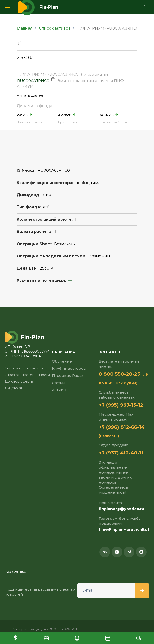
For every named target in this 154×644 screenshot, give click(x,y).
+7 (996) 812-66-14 (122, 427)
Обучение (62, 361)
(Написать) (109, 436)
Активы (59, 390)
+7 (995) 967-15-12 (121, 405)
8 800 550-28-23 (119, 374)
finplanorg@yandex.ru (122, 509)
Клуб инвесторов (69, 368)
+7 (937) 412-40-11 (121, 453)
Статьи (58, 383)
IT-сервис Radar (68, 376)
